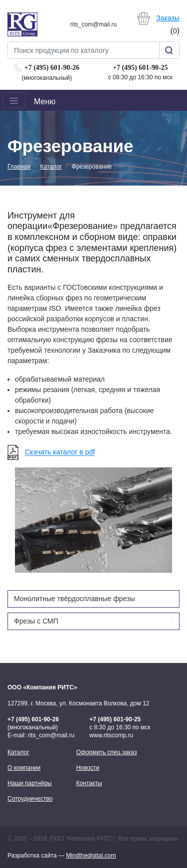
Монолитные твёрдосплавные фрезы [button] (74, 599)
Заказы (168, 18)
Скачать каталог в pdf (60, 452)
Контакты (89, 783)
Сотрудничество (30, 799)
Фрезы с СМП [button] (94, 621)
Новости (88, 768)
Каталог (51, 167)
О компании (24, 768)
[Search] (84, 50)
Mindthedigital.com (91, 856)
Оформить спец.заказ (107, 752)
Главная (19, 167)
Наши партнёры (30, 783)
